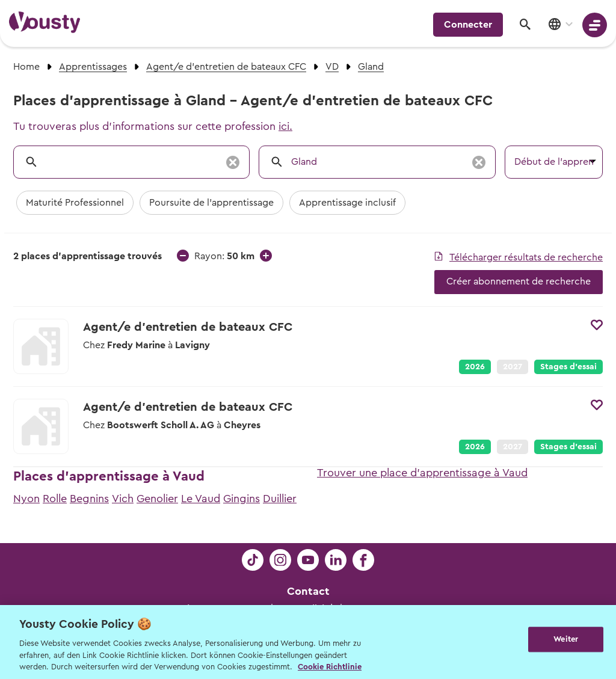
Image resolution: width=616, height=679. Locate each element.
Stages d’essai (568, 367)
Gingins (242, 499)
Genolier (157, 499)
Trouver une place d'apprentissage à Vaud (422, 473)
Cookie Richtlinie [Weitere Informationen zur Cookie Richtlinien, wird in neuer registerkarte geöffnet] (330, 667)
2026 (475, 367)
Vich (123, 499)
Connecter (468, 25)
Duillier (280, 499)
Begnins (89, 499)
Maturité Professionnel (75, 203)
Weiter (566, 641)
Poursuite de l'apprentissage (211, 203)
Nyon (26, 499)
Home (26, 67)
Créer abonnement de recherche (519, 281)
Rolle (55, 499)
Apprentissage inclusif (347, 203)
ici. (285, 126)
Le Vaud (201, 499)
